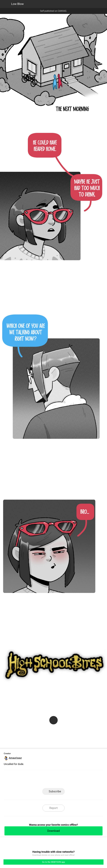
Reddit (79, 780)
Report (53, 808)
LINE (28, 780)
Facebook (41, 780)
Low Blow (17, 4)
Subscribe (55, 791)
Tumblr (66, 780)
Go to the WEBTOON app (53, 862)
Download (53, 831)
